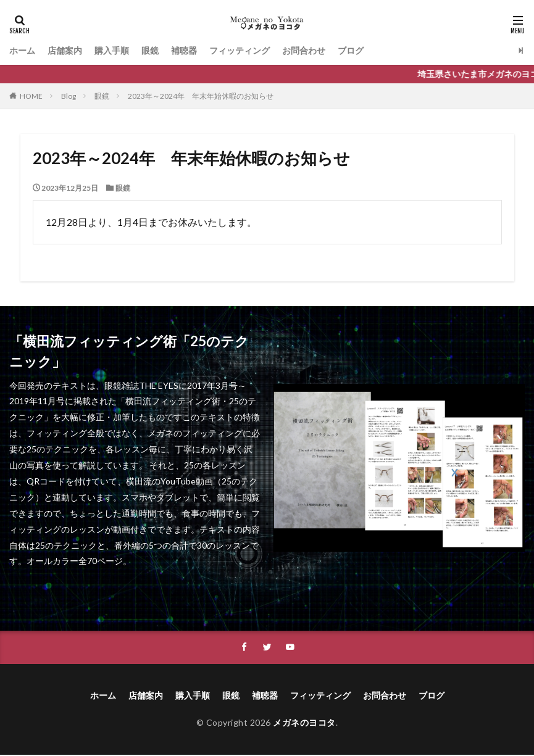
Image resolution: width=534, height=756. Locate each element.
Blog (69, 96)
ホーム (22, 50)
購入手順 (112, 50)
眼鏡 (150, 50)
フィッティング (240, 50)
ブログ (351, 50)
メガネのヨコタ (304, 723)
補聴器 (184, 50)
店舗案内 (65, 50)
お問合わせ (304, 50)
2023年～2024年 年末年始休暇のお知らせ (201, 96)
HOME (31, 96)
